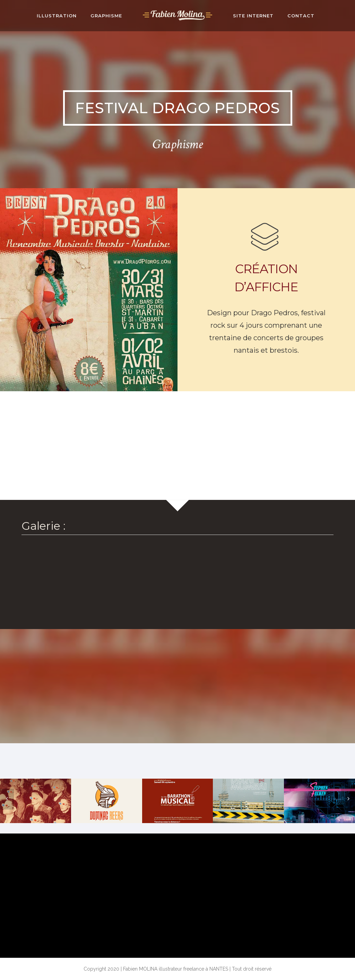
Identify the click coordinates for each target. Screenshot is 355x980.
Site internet (253, 16)
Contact (301, 16)
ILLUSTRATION (57, 16)
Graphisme (106, 16)
